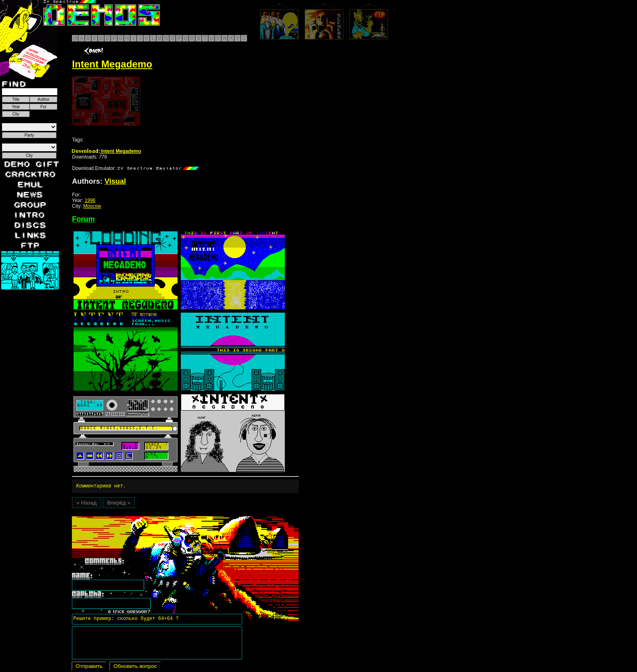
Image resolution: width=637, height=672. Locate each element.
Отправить (89, 667)
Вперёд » (119, 504)
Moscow (92, 206)
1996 (90, 200)
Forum (83, 219)
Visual (115, 181)
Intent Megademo (106, 151)
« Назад (86, 504)
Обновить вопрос (135, 667)
